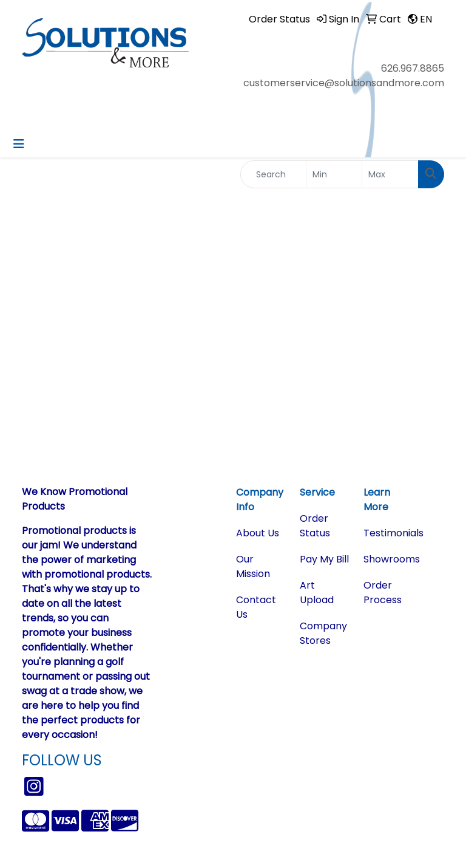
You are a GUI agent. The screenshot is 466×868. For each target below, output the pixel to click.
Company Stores (323, 633)
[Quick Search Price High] (390, 174)
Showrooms (388, 559)
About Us (258, 533)
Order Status (315, 526)
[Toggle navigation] (19, 144)
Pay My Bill (324, 559)
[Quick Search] (273, 174)
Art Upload (317, 593)
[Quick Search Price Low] (334, 174)
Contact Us (256, 607)
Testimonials (388, 533)
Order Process (383, 593)
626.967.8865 (413, 68)
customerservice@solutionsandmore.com (344, 83)
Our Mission (253, 566)
